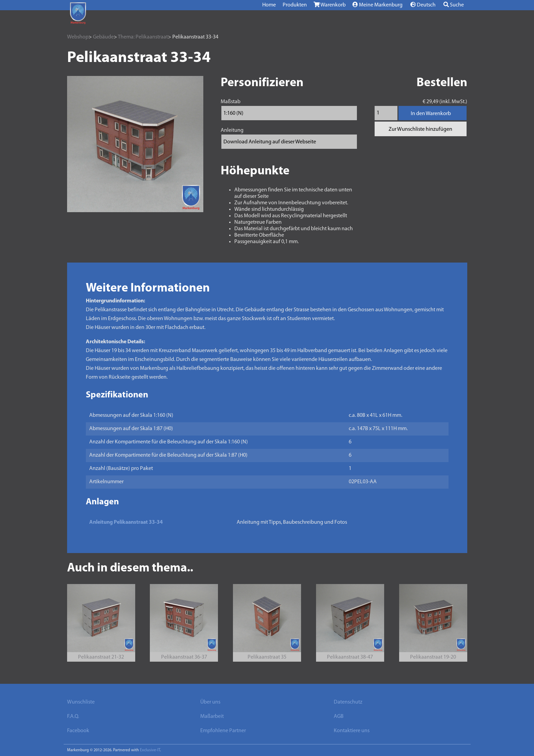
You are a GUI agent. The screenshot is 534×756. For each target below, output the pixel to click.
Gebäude (103, 37)
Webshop (78, 37)
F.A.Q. (73, 716)
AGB (339, 716)
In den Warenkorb (431, 114)
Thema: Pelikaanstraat (143, 37)
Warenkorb (330, 5)
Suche (454, 5)
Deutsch (423, 5)
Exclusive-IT (150, 750)
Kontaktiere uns (352, 731)
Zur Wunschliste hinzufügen (420, 129)
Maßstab (231, 102)
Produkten (295, 5)
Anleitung (232, 130)
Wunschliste (81, 702)
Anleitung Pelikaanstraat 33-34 (126, 522)
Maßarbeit (212, 716)
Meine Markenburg (378, 5)
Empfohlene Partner (223, 731)
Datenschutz (348, 702)
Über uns (210, 702)
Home (269, 5)
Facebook (78, 731)
